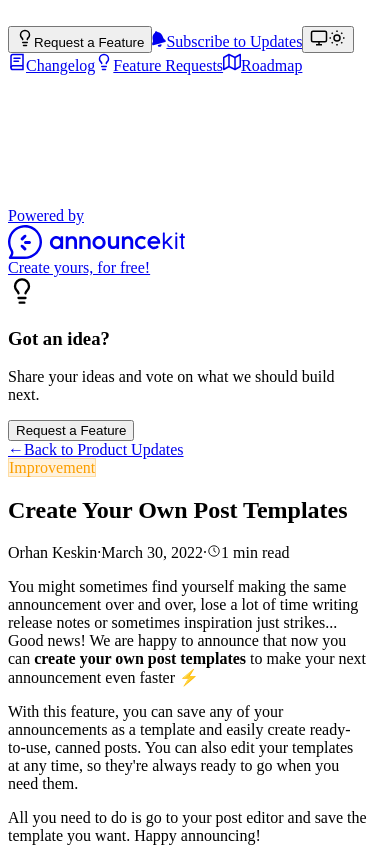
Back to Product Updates (96, 449)
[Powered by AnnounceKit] (187, 241)
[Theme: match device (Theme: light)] (328, 39)
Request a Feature (71, 430)
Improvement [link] (52, 467)
